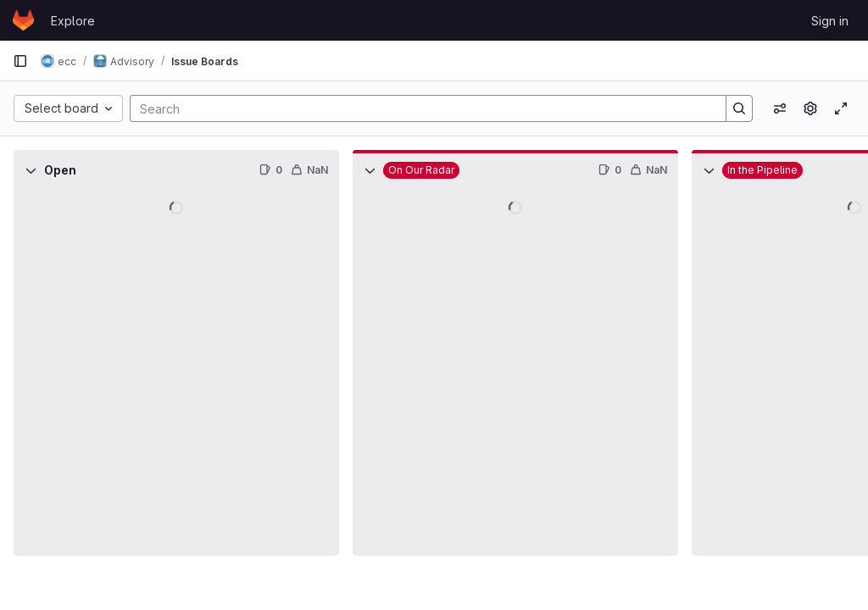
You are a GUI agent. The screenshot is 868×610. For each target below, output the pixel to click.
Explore (73, 21)
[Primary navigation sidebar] (20, 61)
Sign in (830, 21)
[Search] (420, 108)
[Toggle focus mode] (841, 108)
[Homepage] (23, 20)
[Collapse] (31, 170)
